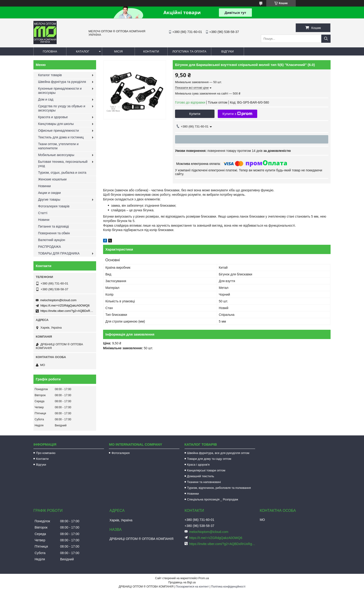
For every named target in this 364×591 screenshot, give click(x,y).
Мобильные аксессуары (56, 155)
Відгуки (227, 51)
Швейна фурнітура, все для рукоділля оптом (218, 453)
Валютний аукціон (52, 240)
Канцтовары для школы (56, 124)
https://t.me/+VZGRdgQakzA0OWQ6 (65, 305)
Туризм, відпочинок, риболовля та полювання (219, 488)
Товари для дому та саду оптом (209, 459)
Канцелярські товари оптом (206, 470)
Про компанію (46, 453)
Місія (119, 51)
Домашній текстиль (201, 476)
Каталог (83, 51)
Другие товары (49, 199)
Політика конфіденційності (228, 587)
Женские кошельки (52, 179)
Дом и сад (46, 99)
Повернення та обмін (54, 233)
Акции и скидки (49, 193)
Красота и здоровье (53, 117)
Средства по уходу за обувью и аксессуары (62, 108)
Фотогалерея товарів (54, 206)
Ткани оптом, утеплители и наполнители (58, 146)
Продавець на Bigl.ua (182, 582)
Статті (43, 213)
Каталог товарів (50, 75)
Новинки (44, 186)
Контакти (151, 51)
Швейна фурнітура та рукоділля (62, 82)
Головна (50, 51)
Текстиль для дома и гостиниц (61, 137)
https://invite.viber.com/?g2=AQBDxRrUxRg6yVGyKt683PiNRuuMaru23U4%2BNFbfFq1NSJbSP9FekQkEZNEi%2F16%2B (223, 544)
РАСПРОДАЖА (49, 247)
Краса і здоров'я (198, 465)
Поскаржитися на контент (192, 587)
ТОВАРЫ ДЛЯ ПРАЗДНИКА (59, 253)
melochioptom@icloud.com (58, 300)
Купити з (237, 114)
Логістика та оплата (189, 51)
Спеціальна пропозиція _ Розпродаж (213, 499)
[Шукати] (326, 39)
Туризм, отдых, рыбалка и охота (62, 173)
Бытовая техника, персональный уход (63, 164)
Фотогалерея (120, 453)
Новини (44, 220)
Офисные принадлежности (58, 131)
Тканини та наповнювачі (204, 482)
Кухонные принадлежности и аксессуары (60, 91)
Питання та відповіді (54, 226)
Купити (195, 114)
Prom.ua (204, 578)
